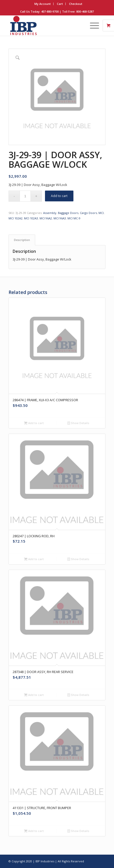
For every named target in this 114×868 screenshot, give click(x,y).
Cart (60, 4)
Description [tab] (22, 240)
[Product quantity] (25, 196)
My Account (43, 4)
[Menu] (92, 25)
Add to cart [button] (34, 423)
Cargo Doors (88, 213)
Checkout (76, 4)
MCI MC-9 (74, 218)
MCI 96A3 (60, 218)
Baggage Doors (68, 213)
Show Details (78, 423)
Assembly (50, 213)
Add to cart (59, 196)
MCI (101, 213)
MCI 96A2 (46, 218)
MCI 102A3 (31, 218)
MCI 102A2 (16, 218)
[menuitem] (43, 4)
